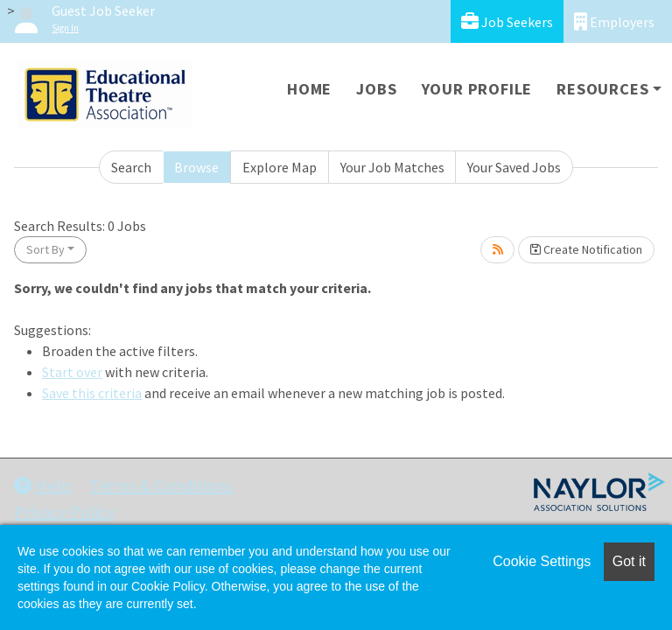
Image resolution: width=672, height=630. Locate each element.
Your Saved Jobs (514, 167)
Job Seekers (507, 21)
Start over (72, 372)
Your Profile (477, 89)
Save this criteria (92, 393)
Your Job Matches (392, 167)
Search (131, 167)
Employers (614, 21)
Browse (196, 167)
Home (309, 89)
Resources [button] (602, 89)
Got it (629, 561)
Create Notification (586, 249)
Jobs (376, 89)
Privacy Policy (64, 511)
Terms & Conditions (161, 485)
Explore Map (280, 167)
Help (43, 485)
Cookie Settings (542, 561)
